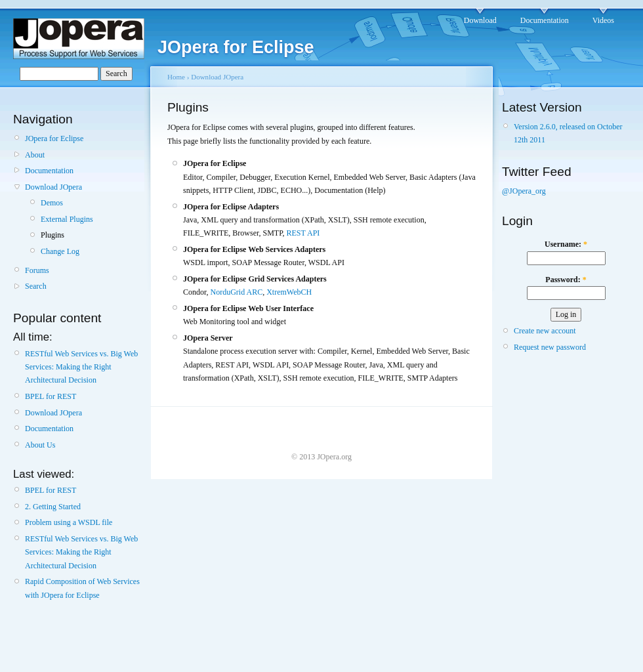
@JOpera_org (524, 191)
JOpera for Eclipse (54, 138)
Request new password (550, 347)
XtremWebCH (289, 292)
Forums (37, 270)
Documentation (545, 20)
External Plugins (67, 219)
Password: (566, 280)
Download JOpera (53, 187)
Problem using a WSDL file (69, 522)
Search (36, 286)
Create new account (545, 331)
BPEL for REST (51, 396)
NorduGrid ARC (237, 292)
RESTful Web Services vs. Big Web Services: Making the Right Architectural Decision (81, 367)
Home (176, 77)
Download (480, 20)
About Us (40, 445)
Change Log (60, 251)
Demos (52, 203)
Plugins (52, 235)
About (35, 155)
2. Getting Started (53, 507)
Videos (603, 20)
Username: (566, 244)
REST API (303, 233)
